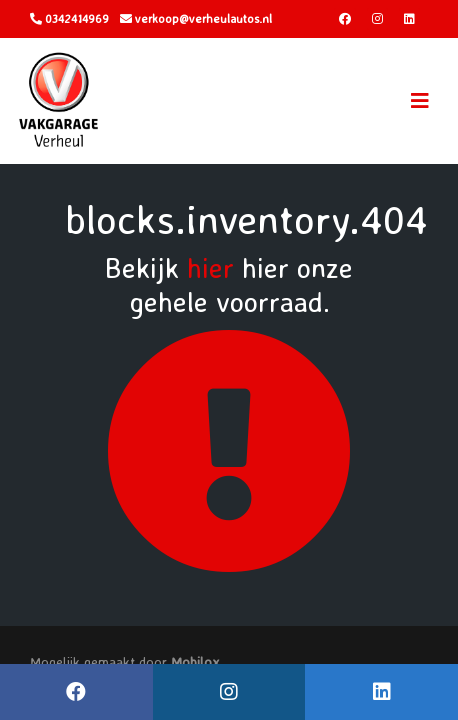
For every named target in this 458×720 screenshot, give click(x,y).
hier (210, 267)
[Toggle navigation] (420, 101)
